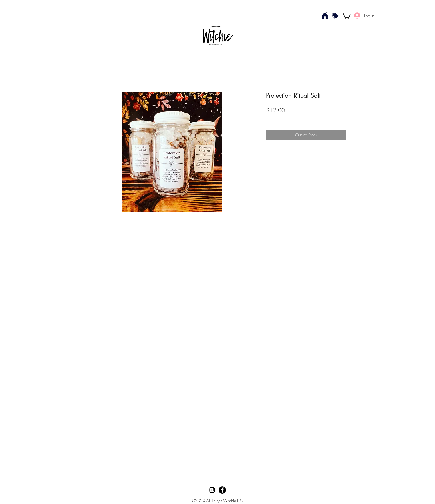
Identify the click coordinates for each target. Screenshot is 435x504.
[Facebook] (222, 490)
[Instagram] (212, 490)
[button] (346, 16)
